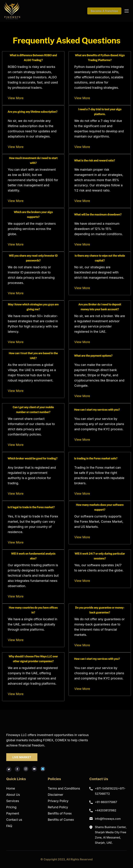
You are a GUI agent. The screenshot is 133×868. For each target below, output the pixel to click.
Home (11, 788)
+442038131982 (106, 810)
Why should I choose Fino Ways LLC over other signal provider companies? (33, 659)
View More (16, 98)
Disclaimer (56, 795)
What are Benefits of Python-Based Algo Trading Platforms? (100, 58)
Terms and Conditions (64, 788)
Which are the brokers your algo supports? (33, 215)
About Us (13, 795)
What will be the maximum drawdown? (98, 215)
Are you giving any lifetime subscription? (32, 112)
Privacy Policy (58, 801)
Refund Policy (58, 807)
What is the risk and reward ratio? (95, 161)
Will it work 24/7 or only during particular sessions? (100, 556)
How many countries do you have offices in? (33, 610)
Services (13, 801)
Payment (13, 813)
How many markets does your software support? (100, 507)
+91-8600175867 (106, 802)
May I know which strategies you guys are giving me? (33, 307)
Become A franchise (104, 11)
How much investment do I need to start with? (33, 161)
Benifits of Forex (60, 813)
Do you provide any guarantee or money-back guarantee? (100, 610)
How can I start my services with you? (97, 410)
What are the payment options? (93, 356)
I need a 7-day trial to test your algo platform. (100, 112)
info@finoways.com (108, 819)
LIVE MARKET (22, 757)
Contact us (14, 820)
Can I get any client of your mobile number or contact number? (33, 410)
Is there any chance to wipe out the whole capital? (100, 258)
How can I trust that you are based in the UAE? (33, 356)
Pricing (11, 807)
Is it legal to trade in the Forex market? (31, 507)
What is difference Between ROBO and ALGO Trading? (33, 58)
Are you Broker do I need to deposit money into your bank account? (100, 307)
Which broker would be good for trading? (32, 458)
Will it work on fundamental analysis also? (33, 556)
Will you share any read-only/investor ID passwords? (33, 258)
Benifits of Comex (61, 820)
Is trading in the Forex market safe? (96, 458)
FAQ (9, 826)
